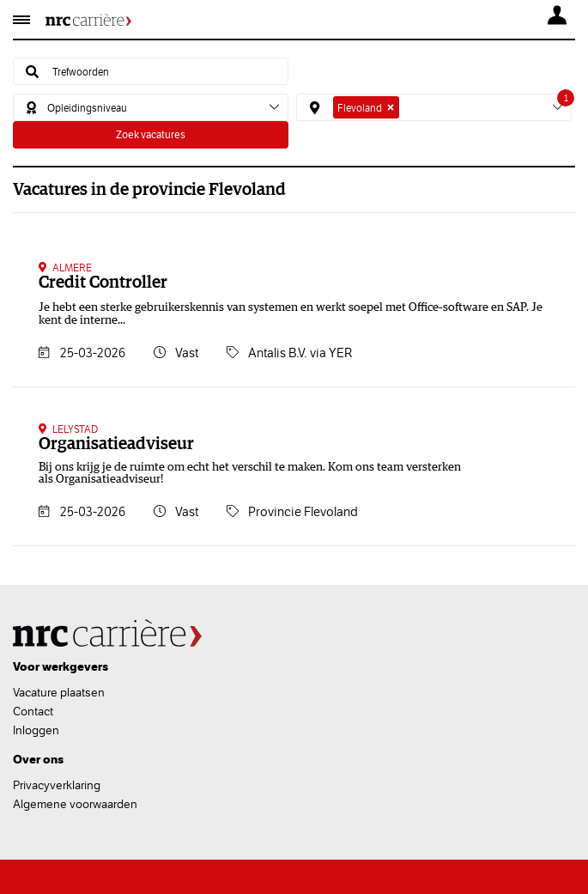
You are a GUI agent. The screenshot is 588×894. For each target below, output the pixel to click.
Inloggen (36, 730)
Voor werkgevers (61, 666)
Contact (33, 711)
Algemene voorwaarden (75, 804)
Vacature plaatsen (59, 692)
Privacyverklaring (57, 785)
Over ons (38, 759)
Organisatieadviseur (116, 444)
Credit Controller (103, 283)
